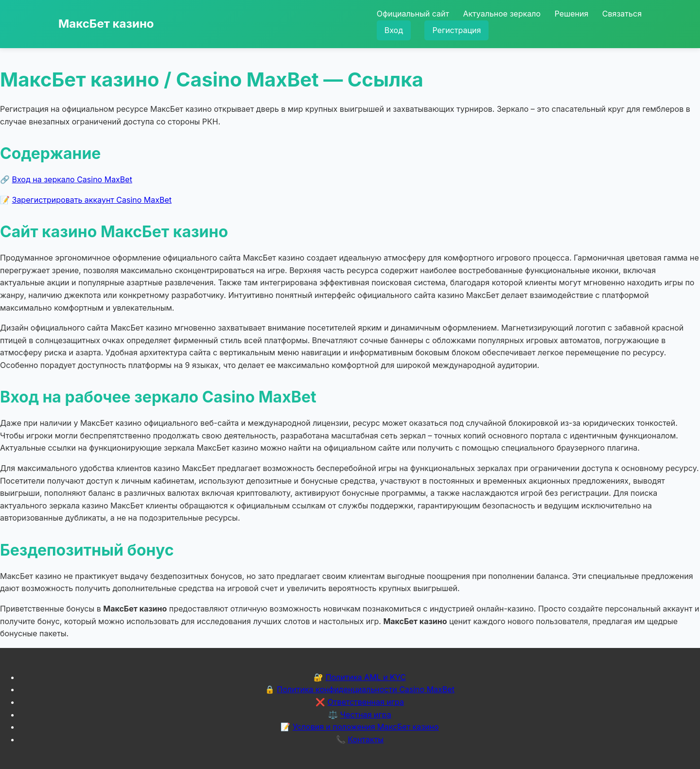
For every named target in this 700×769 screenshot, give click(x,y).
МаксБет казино (106, 24)
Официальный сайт (413, 14)
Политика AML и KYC (366, 677)
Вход (394, 30)
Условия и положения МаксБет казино (366, 727)
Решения (572, 14)
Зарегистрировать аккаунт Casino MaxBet (92, 200)
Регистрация (456, 30)
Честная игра (366, 715)
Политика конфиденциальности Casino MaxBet (366, 689)
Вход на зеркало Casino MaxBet (72, 179)
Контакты (366, 739)
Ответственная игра (366, 702)
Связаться (622, 14)
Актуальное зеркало (502, 14)
